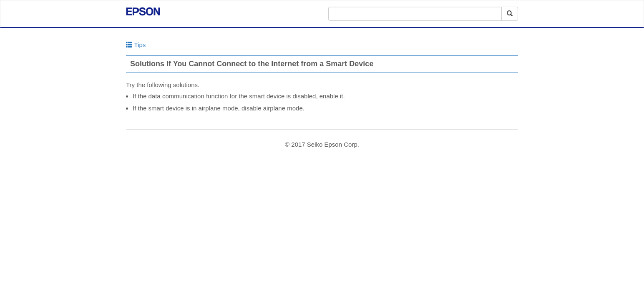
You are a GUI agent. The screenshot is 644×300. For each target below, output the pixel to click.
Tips (136, 45)
